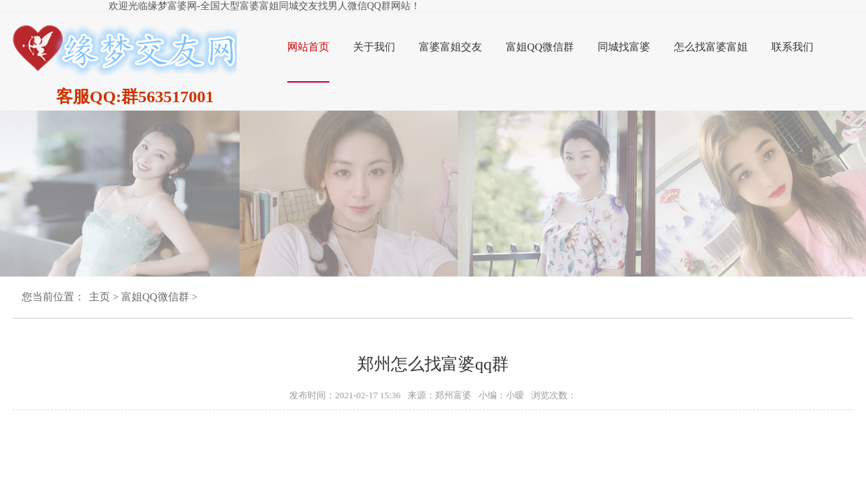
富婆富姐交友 (451, 47)
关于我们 (374, 47)
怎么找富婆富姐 (711, 47)
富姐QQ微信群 (540, 47)
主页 (99, 297)
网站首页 (308, 47)
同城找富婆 (624, 47)
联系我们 (792, 47)
